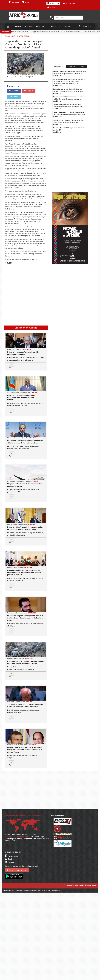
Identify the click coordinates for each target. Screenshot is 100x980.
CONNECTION (85, 26)
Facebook (14, 2)
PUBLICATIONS (55, 26)
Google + (28, 91)
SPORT (51, 7)
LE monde (29, 26)
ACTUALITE (53, 3)
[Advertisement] (35, 271)
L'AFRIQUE (17, 26)
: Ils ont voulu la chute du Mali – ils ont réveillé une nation (56, 32)
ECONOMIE (69, 3)
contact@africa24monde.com (17, 837)
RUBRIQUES (41, 26)
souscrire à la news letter (17, 870)
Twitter (26, 2)
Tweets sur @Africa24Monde (62, 256)
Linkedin (11, 862)
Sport (83, 67)
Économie (72, 67)
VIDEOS (67, 26)
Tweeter (14, 97)
